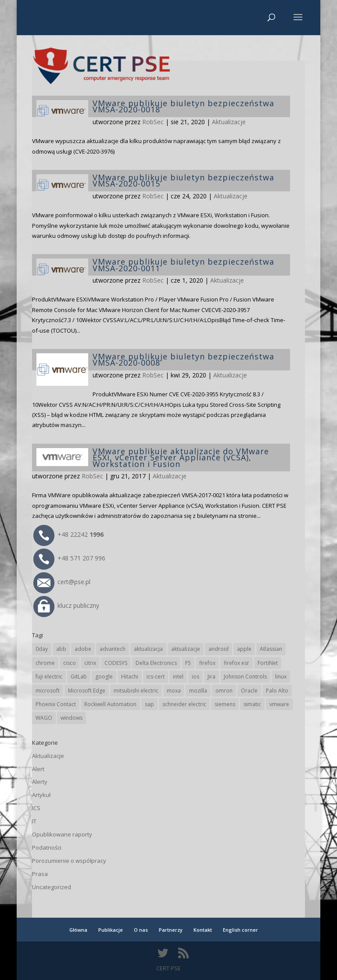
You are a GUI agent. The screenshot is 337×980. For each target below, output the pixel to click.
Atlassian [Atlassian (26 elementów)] (271, 649)
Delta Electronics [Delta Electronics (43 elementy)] (156, 663)
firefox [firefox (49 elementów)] (207, 663)
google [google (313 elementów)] (104, 677)
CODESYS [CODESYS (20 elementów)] (116, 663)
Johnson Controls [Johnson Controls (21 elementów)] (245, 677)
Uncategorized (52, 887)
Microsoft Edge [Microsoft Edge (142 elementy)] (87, 691)
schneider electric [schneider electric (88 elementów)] (184, 704)
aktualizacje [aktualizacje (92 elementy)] (186, 649)
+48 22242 (68, 534)
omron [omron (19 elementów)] (224, 691)
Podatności (47, 847)
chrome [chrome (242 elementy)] (45, 663)
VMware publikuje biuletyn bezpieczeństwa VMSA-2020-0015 (183, 180)
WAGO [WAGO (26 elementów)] (44, 718)
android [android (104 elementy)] (219, 649)
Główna (78, 930)
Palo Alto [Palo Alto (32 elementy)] (277, 691)
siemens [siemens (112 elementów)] (225, 704)
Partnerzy (171, 930)
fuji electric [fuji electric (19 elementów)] (49, 677)
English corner (240, 930)
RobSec (153, 122)
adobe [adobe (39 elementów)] (83, 649)
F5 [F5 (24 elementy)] (188, 663)
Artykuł (41, 795)
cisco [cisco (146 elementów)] (70, 663)
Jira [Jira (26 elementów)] (212, 677)
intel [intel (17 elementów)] (178, 677)
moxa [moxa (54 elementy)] (174, 691)
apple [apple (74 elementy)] (244, 649)
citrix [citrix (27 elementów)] (90, 663)
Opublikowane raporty (62, 834)
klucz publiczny (66, 605)
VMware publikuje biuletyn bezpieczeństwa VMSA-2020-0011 (183, 265)
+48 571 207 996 (69, 558)
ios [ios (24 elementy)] (195, 677)
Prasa (40, 874)
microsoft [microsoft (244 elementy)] (48, 691)
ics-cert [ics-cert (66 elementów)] (156, 677)
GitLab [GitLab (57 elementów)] (79, 677)
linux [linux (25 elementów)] (281, 677)
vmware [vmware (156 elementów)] (279, 704)
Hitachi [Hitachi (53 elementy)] (130, 677)
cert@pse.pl (62, 582)
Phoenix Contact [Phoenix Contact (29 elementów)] (56, 704)
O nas (141, 930)
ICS (36, 808)
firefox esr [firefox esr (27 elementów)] (237, 663)
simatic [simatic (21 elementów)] (252, 704)
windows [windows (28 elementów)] (72, 718)
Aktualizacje (229, 122)
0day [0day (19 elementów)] (42, 649)
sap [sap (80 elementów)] (149, 704)
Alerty (40, 782)
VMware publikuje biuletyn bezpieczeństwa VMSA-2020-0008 (183, 359)
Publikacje (111, 930)
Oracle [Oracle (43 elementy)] (249, 691)
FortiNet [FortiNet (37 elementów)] (268, 663)
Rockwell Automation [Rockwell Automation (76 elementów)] (110, 704)
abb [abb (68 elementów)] (61, 649)
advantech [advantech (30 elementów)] (113, 649)
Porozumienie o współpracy (69, 861)
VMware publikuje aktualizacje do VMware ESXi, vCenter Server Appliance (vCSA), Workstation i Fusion (181, 458)
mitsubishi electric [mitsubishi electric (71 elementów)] (136, 691)
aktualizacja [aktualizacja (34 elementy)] (148, 649)
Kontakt (203, 930)
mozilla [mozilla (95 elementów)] (198, 691)
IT (34, 821)
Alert (38, 769)
